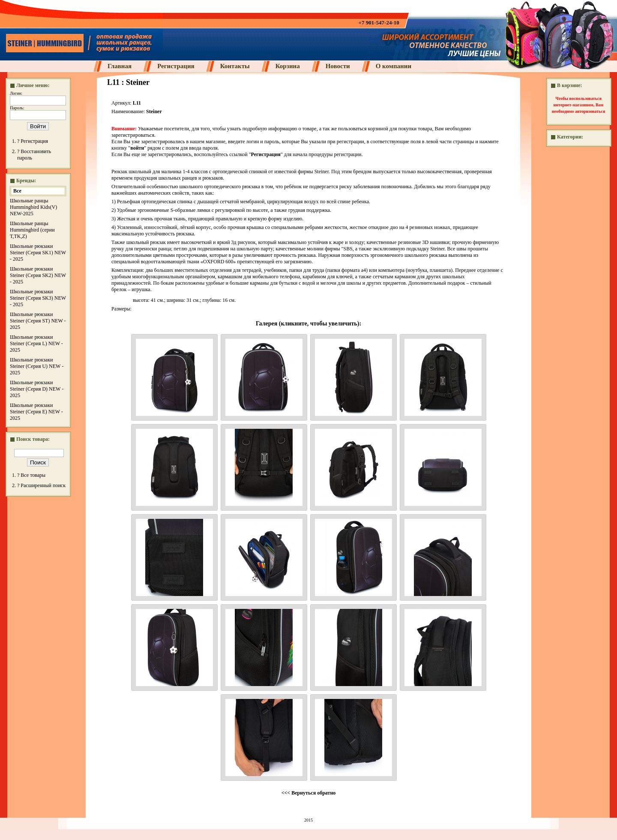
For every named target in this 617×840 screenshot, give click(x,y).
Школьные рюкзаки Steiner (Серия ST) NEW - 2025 (38, 321)
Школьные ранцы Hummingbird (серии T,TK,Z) (32, 230)
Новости (338, 66)
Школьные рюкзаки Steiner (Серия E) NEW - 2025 (36, 412)
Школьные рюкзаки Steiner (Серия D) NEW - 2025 (37, 389)
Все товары (33, 475)
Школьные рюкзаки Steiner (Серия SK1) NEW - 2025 (38, 253)
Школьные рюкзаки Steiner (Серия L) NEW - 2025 (36, 343)
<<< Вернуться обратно (309, 793)
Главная (120, 66)
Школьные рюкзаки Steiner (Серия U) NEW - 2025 (37, 366)
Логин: (16, 93)
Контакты (235, 66)
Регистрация (176, 66)
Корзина (288, 66)
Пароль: (17, 108)
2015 (308, 820)
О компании (394, 66)
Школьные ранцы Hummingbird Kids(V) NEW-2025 (33, 207)
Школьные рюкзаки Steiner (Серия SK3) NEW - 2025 (38, 298)
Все (17, 191)
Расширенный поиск (43, 485)
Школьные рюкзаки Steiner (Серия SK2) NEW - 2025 (38, 275)
